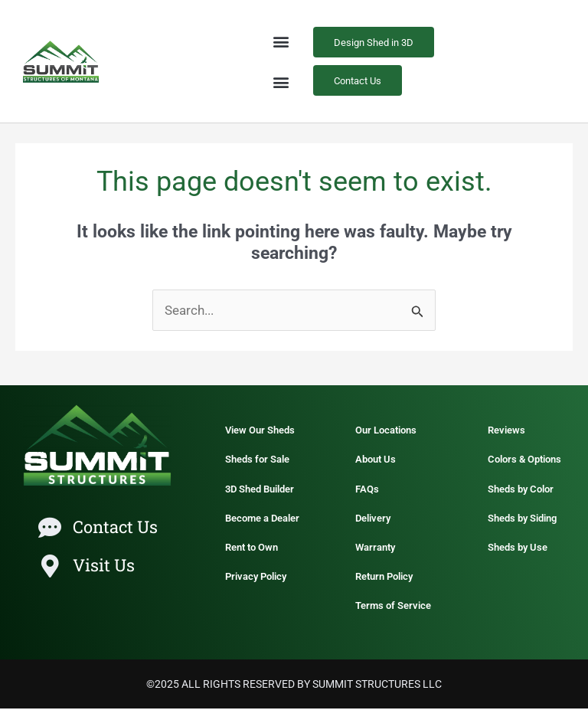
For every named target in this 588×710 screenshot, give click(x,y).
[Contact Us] (50, 529)
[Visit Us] (50, 568)
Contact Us (115, 528)
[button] (281, 42)
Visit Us (104, 566)
